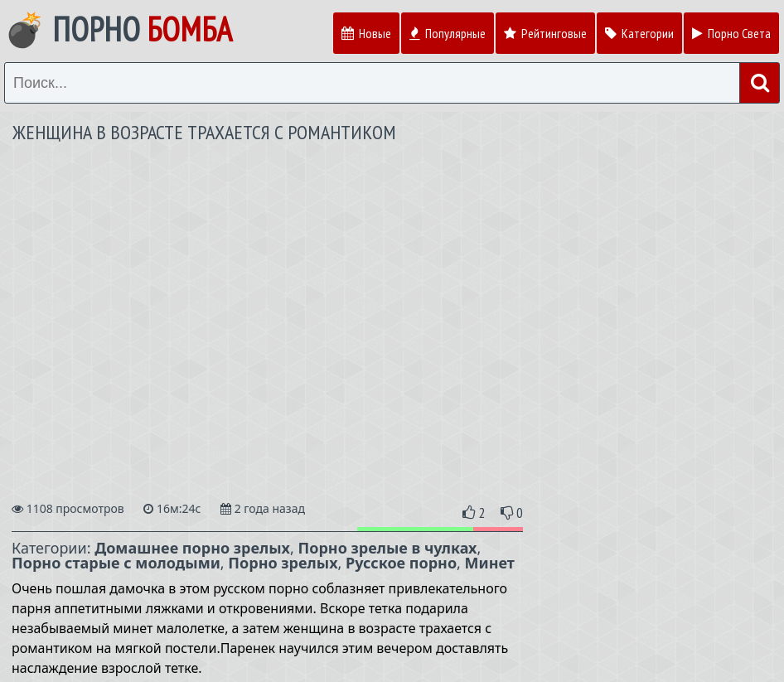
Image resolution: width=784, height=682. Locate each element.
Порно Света (731, 33)
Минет (490, 563)
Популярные (448, 33)
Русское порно (401, 563)
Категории (639, 33)
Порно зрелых (283, 563)
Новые (366, 33)
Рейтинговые (545, 33)
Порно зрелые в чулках (388, 548)
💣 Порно (118, 29)
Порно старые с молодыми (116, 563)
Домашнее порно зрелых (192, 548)
